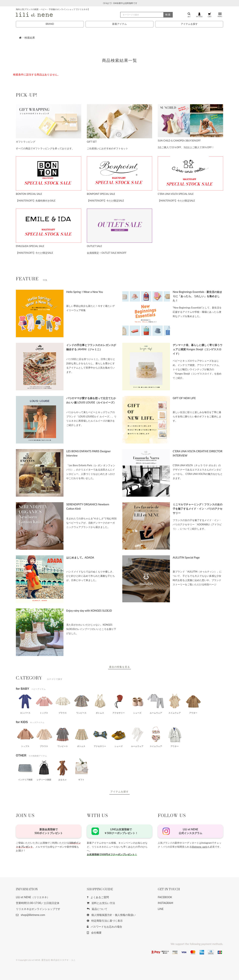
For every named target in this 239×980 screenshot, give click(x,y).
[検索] (146, 15)
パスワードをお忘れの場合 (104, 927)
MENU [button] (220, 15)
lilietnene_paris (200, 847)
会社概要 (94, 933)
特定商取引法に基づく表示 (105, 921)
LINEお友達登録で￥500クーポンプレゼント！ (121, 831)
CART (209, 15)
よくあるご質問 (98, 897)
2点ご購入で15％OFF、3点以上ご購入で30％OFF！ (186, 147)
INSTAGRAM (165, 903)
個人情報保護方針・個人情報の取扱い (111, 915)
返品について (97, 909)
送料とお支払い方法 (101, 903)
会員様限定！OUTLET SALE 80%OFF (107, 253)
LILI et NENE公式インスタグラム (190, 831)
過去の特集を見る (119, 667)
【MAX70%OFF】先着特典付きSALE (36, 201)
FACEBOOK (165, 897)
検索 (168, 15)
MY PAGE (199, 15)
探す (189, 15)
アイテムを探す (189, 24)
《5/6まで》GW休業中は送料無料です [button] (119, 3)
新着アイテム (119, 24)
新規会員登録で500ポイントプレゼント (48, 831)
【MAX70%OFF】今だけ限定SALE (105, 201)
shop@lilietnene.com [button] (30, 915)
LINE (161, 909)
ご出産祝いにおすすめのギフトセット (107, 148)
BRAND (50, 24)
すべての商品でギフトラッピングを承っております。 (45, 148)
